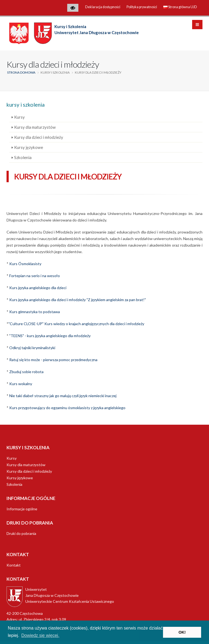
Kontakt (14, 565)
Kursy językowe (29, 147)
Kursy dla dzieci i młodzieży (39, 137)
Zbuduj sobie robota (26, 372)
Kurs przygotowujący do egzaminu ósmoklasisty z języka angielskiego (67, 408)
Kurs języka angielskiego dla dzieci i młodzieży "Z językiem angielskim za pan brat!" (78, 300)
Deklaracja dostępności (103, 7)
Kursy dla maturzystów (35, 127)
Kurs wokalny (21, 384)
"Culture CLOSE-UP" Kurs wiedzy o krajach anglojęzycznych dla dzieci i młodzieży (76, 324)
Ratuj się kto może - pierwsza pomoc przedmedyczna (53, 360)
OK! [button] (182, 632)
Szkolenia (23, 157)
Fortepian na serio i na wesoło (35, 276)
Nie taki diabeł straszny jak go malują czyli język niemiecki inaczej (63, 396)
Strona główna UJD (180, 7)
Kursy (19, 117)
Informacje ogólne (22, 509)
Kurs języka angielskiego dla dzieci (38, 288)
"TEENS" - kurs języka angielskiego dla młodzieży (50, 336)
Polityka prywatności (142, 7)
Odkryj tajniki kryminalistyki (32, 348)
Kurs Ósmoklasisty (25, 264)
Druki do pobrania (21, 533)
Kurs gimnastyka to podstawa (35, 312)
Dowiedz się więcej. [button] (40, 635)
